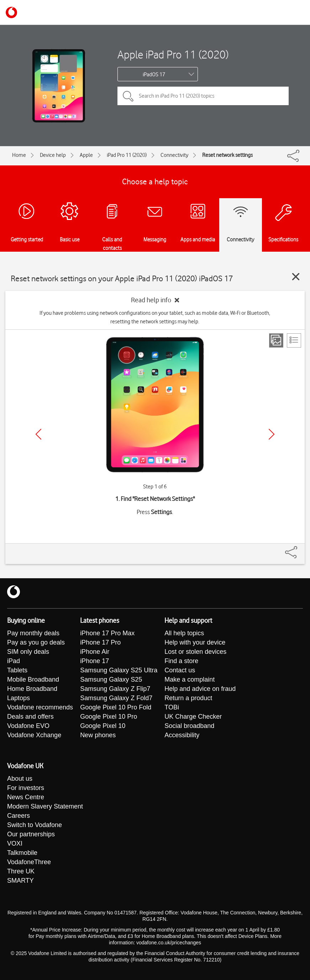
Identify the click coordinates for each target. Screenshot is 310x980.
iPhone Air (95, 652)
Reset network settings (227, 155)
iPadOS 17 (154, 75)
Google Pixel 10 (103, 726)
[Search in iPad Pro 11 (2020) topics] (203, 96)
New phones (98, 735)
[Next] (272, 434)
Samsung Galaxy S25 (111, 679)
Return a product (188, 698)
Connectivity (174, 155)
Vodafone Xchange (34, 735)
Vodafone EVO (28, 726)
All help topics (184, 633)
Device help (53, 155)
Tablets (17, 670)
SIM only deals (28, 652)
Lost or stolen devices (195, 652)
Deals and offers (30, 717)
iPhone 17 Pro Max (107, 633)
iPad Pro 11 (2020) (127, 155)
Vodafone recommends (40, 707)
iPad (14, 661)
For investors (26, 788)
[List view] (294, 340)
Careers (19, 816)
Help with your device (195, 642)
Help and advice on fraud (200, 689)
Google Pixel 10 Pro (109, 717)
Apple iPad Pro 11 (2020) (173, 54)
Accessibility (182, 735)
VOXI (15, 843)
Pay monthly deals (33, 633)
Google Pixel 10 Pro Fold (116, 707)
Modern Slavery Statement (45, 806)
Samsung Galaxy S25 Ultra (119, 670)
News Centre (26, 797)
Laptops (19, 698)
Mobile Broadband (33, 679)
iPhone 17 (94, 661)
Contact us (180, 670)
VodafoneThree (29, 862)
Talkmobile (22, 853)
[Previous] (38, 434)
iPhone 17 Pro (100, 642)
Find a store (181, 661)
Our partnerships (31, 834)
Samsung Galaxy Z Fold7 (116, 698)
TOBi (172, 707)
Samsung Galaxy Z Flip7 (115, 689)
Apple (86, 155)
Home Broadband (32, 689)
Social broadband (189, 726)
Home (19, 155)
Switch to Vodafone (35, 825)
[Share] (300, 549)
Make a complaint (190, 679)
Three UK (21, 871)
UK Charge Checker (193, 717)
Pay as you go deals (36, 642)
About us (20, 779)
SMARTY (20, 881)
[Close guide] (296, 277)
